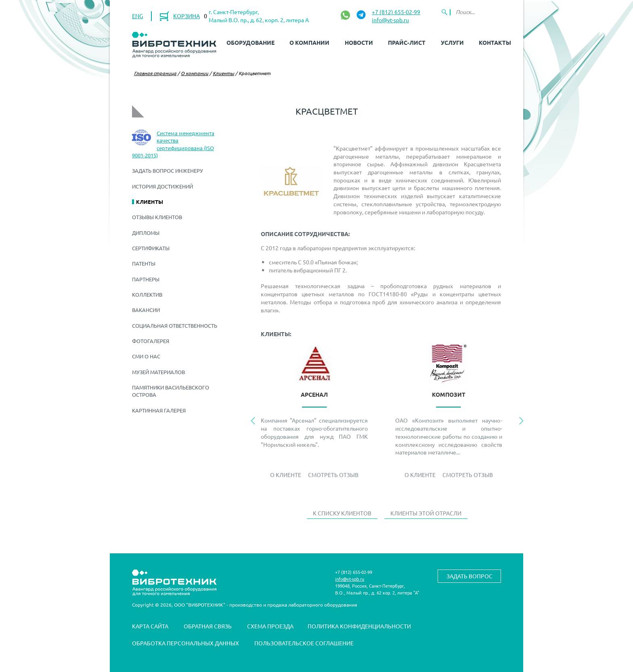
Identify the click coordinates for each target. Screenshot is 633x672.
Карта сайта (150, 626)
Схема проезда (270, 626)
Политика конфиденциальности (359, 626)
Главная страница (155, 73)
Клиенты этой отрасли (426, 513)
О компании (309, 42)
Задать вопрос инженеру (168, 171)
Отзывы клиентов (157, 217)
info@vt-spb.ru (390, 20)
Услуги (452, 42)
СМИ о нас (146, 356)
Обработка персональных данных (185, 643)
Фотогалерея (151, 341)
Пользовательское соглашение (304, 643)
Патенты (144, 263)
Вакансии (146, 310)
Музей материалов (158, 372)
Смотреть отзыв (333, 475)
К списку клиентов (342, 513)
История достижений (162, 186)
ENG (137, 16)
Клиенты (223, 73)
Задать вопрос (470, 576)
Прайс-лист (407, 42)
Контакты (495, 42)
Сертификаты (151, 248)
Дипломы (146, 233)
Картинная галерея (159, 410)
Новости (359, 42)
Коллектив (147, 294)
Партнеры (146, 279)
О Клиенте (286, 475)
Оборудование (250, 42)
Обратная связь (208, 626)
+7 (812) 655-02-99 (396, 12)
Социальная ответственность (175, 326)
